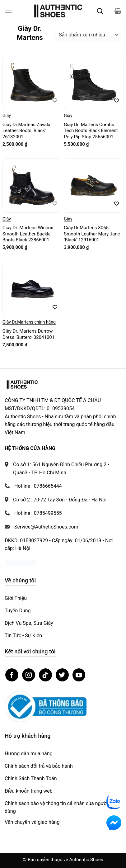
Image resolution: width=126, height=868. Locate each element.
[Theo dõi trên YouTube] (79, 675)
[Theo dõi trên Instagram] (29, 675)
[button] (8, 11)
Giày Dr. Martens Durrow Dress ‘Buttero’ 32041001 (28, 334)
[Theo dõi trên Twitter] (62, 675)
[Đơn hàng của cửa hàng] (88, 35)
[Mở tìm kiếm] (100, 11)
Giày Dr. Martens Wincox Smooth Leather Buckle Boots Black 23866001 (28, 234)
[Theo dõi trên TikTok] (45, 675)
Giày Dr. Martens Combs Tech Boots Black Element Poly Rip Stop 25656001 (91, 131)
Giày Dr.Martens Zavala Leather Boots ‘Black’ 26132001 (26, 131)
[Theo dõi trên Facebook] (12, 675)
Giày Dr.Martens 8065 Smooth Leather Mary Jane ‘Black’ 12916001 (92, 234)
